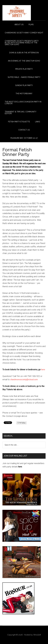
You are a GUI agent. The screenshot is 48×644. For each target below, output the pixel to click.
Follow (22, 423)
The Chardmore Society (24, 13)
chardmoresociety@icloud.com (24, 380)
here (43, 370)
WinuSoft (37, 635)
